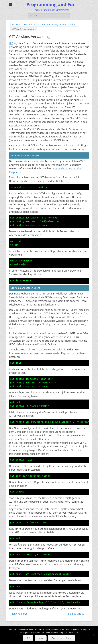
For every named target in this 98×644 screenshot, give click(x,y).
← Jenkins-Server (19, 614)
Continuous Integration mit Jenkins (60, 24)
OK (28, 638)
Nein (41, 638)
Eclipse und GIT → (79, 614)
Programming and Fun (51, 5)
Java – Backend (31, 24)
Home (16, 24)
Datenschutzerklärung (61, 638)
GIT (11, 43)
